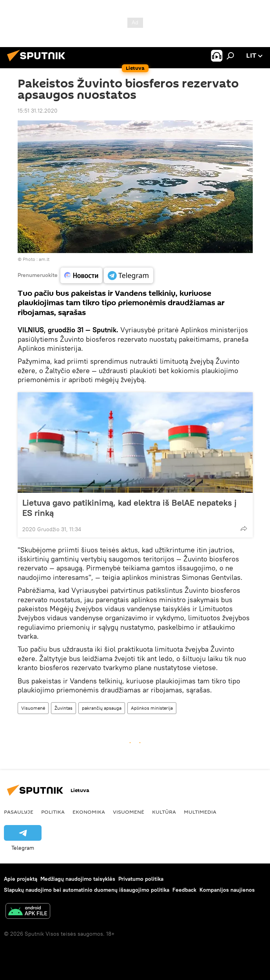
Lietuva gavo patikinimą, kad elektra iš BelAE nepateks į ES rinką (130, 508)
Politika (53, 812)
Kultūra (164, 812)
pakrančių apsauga (102, 708)
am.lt (44, 259)
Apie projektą (21, 879)
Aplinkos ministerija (152, 708)
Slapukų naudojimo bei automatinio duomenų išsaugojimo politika (87, 890)
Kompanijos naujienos (227, 890)
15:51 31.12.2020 (38, 111)
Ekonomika (89, 812)
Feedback (184, 890)
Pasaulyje (19, 812)
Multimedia (200, 812)
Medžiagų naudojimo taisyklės (78, 879)
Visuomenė (33, 708)
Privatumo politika (141, 879)
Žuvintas (63, 708)
